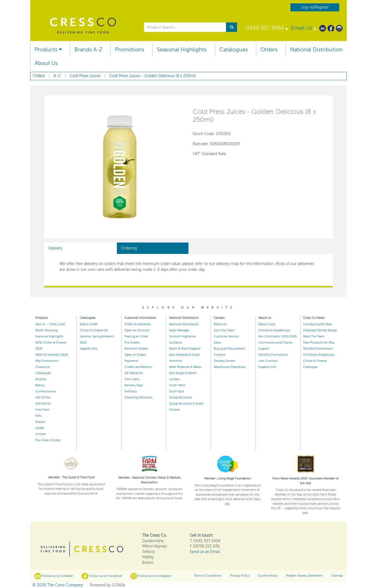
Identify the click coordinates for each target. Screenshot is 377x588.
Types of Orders (135, 355)
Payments (131, 361)
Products (48, 50)
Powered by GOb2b (107, 585)
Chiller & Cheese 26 (94, 330)
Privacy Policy (240, 576)
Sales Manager (179, 330)
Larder (40, 428)
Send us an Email (205, 552)
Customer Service (226, 336)
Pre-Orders (132, 343)
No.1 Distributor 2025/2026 (278, 336)
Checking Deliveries (138, 398)
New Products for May (319, 343)
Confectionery (46, 391)
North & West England (185, 349)
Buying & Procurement (230, 349)
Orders (269, 50)
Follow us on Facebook (102, 576)
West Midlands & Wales (185, 367)
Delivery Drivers (225, 361)
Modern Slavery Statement (304, 576)
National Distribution (316, 50)
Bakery (40, 385)
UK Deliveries (134, 373)
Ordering (129, 248)
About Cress (267, 324)
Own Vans (132, 379)
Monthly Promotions (273, 355)
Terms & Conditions (208, 576)
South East (177, 391)
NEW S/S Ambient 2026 (52, 355)
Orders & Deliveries (138, 324)
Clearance (42, 367)
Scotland (175, 343)
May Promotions (47, 361)
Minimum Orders (136, 349)
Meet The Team (314, 336)
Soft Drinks (43, 404)
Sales (217, 343)
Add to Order (89, 324)
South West (177, 385)
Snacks (40, 422)
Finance (219, 355)
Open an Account (137, 330)
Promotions (130, 50)
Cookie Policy (268, 576)
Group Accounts (180, 398)
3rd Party (131, 391)
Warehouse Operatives (230, 367)
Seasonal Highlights (182, 50)
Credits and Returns (138, 367)
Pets (38, 416)
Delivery (55, 248)
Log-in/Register (315, 7)
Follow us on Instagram (151, 576)
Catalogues (234, 50)
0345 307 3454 (265, 28)
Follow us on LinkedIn (54, 576)
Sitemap (337, 576)
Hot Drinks (43, 398)
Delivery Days (134, 385)
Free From (42, 410)
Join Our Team (224, 330)
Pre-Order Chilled (48, 440)
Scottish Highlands (182, 336)
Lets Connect (268, 361)
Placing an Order (136, 336)
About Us (46, 63)
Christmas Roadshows (274, 330)
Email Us (302, 28)
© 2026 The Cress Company (58, 585)
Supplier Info (89, 349)
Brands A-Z (88, 50)
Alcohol (41, 379)
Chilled (40, 434)
